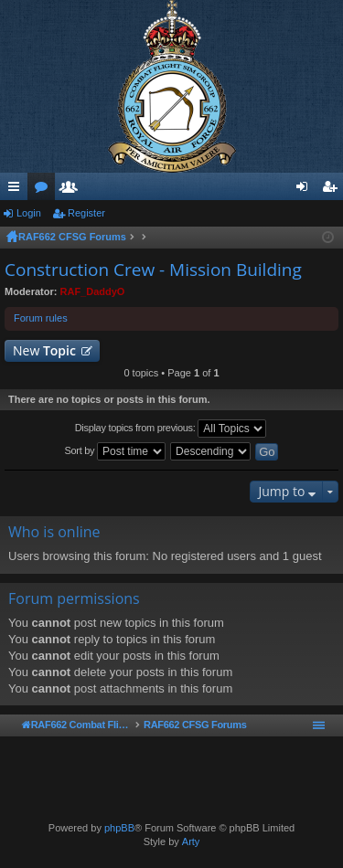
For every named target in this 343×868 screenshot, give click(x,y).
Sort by (116, 451)
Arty (191, 842)
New (44, 350)
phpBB (119, 828)
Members (72, 190)
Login (29, 213)
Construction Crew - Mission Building (153, 270)
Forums (45, 190)
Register (86, 213)
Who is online (54, 532)
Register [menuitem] (333, 190)
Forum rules (41, 318)
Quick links (17, 190)
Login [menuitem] (306, 190)
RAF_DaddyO (93, 291)
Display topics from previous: (171, 429)
